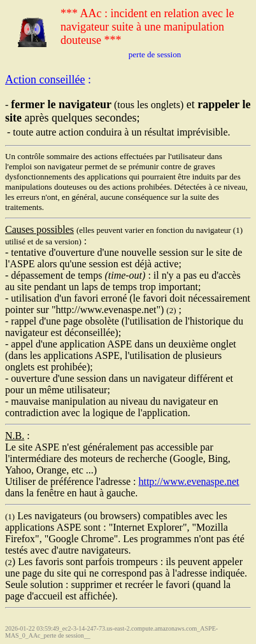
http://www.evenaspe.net (188, 481)
